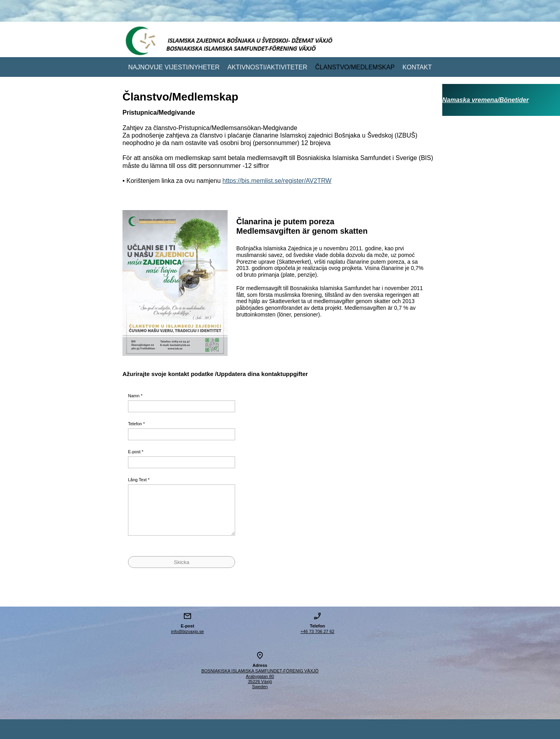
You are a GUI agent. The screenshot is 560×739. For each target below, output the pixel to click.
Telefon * (136, 424)
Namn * (135, 396)
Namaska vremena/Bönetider (486, 100)
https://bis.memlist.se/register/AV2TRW (277, 181)
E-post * (136, 452)
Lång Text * (139, 480)
